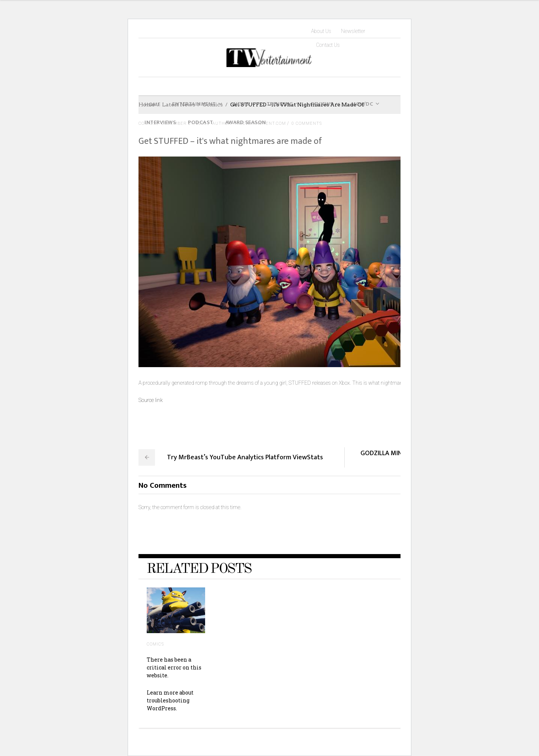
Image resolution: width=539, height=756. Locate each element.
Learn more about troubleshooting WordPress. (170, 700)
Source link (151, 400)
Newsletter (353, 31)
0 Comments (307, 123)
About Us (321, 31)
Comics (155, 644)
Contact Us (328, 45)
